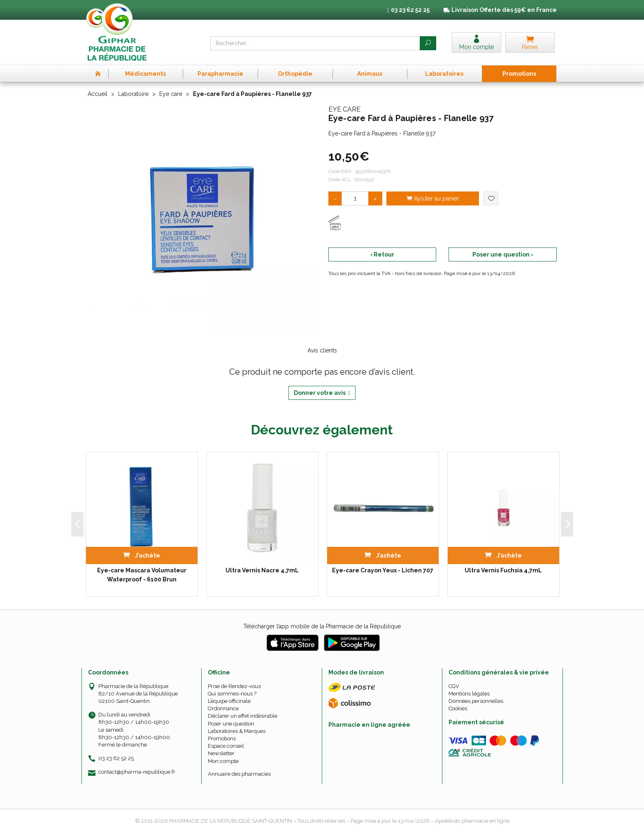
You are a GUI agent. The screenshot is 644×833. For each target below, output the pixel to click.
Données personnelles (476, 701)
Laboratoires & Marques (237, 731)
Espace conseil (226, 746)
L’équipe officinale (229, 701)
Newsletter (221, 753)
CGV (454, 686)
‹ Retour (382, 254)
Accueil (98, 94)
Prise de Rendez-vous (234, 686)
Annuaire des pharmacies (239, 774)
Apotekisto (472, 821)
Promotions (222, 738)
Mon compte (223, 761)
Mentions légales (469, 694)
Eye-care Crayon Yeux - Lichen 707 (383, 570)
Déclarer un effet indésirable (243, 716)
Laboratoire (133, 94)
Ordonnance (223, 708)
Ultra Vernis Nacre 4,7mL (262, 570)
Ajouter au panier (433, 198)
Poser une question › (503, 254)
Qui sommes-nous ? (232, 694)
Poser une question (231, 724)
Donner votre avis (322, 393)
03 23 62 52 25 (116, 758)
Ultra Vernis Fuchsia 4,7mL (503, 570)
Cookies (458, 708)
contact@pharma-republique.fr (137, 772)
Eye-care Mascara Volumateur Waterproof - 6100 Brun (142, 575)
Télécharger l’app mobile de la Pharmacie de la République (322, 626)
